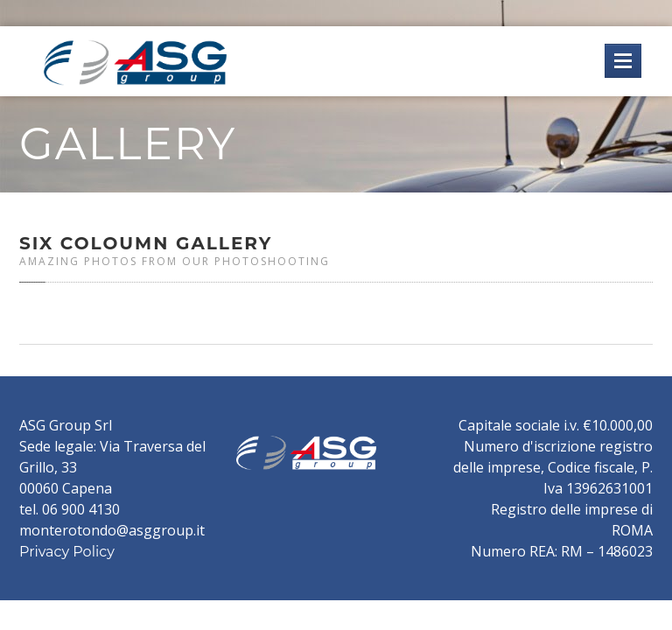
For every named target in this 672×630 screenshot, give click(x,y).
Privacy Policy (67, 552)
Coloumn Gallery (146, 243)
